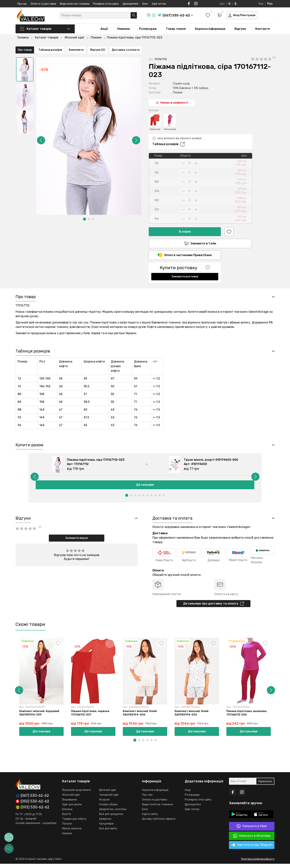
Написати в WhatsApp (252, 840)
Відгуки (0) (98, 281)
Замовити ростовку (185, 267)
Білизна (67, 814)
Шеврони (105, 823)
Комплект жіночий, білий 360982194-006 (140, 717)
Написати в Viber (252, 831)
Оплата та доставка (43, 4)
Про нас (22, 4)
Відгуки (240, 30)
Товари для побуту (74, 823)
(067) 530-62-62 (32, 800)
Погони (67, 828)
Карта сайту (150, 818)
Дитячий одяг (108, 794)
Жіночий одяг (71, 799)
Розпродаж (148, 30)
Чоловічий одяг (109, 799)
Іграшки (67, 838)
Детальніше (145, 488)
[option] (25, 60)
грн (222, 4)
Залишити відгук (77, 541)
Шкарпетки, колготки (113, 814)
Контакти (263, 30)
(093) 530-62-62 (32, 812)
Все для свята (108, 833)
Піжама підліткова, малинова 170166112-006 (247, 717)
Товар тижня (176, 30)
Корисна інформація (210, 30)
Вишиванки (70, 804)
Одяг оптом (159, 4)
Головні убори (108, 809)
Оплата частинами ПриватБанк (185, 246)
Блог (145, 4)
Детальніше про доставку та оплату (214, 607)
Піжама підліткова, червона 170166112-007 (91, 717)
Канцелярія (106, 828)
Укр (261, 4)
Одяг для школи (72, 809)
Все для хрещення (111, 818)
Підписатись (265, 786)
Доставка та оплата (126, 281)
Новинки (123, 30)
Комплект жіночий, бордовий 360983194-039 (40, 717)
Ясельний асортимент (77, 794)
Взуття (66, 818)
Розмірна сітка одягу (106, 4)
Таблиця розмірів (169, 135)
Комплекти (76, 281)
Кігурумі (104, 804)
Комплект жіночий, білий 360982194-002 (192, 717)
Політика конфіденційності (258, 863)
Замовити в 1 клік (185, 234)
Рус (270, 4)
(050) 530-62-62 (32, 806)
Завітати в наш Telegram (252, 849)
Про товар (25, 281)
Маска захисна (72, 833)
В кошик (185, 222)
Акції (104, 30)
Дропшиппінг (131, 4)
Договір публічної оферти (159, 823)
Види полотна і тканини (75, 4)
